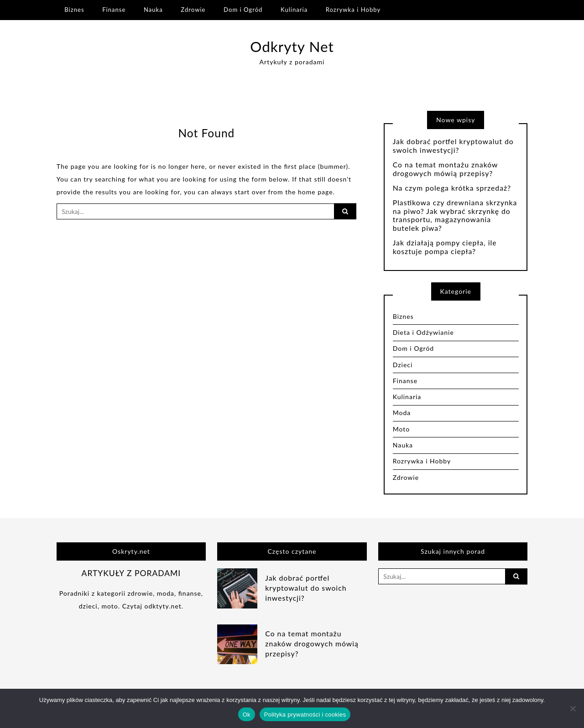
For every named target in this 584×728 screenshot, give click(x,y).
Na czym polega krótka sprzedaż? (452, 188)
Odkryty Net (292, 47)
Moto (401, 429)
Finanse (114, 10)
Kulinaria (294, 10)
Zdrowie (193, 10)
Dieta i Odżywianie (423, 332)
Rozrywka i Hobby (353, 10)
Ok (247, 715)
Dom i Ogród (243, 10)
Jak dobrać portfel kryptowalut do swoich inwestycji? (453, 146)
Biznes (74, 10)
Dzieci (403, 365)
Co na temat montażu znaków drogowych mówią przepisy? (445, 169)
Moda (402, 413)
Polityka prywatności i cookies (305, 715)
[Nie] (573, 708)
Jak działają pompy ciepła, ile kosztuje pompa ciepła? (445, 247)
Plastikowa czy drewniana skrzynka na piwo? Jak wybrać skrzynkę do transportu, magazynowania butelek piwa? (455, 216)
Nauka (153, 10)
